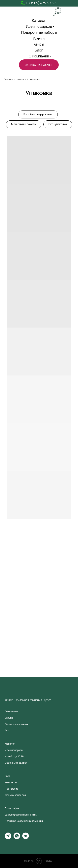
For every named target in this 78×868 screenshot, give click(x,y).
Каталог (22, 79)
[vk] (26, 838)
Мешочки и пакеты (24, 124)
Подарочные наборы (39, 32)
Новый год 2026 (14, 756)
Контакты (11, 782)
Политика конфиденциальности (24, 821)
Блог (39, 50)
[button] (39, 65)
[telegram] (8, 838)
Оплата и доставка (16, 724)
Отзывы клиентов (15, 795)
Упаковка (35, 79)
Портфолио (12, 789)
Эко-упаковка (58, 124)
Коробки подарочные (38, 114)
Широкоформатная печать (21, 815)
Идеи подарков (39, 26)
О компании (39, 56)
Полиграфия (12, 808)
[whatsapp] (17, 838)
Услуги (39, 38)
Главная (9, 79)
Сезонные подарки (16, 763)
